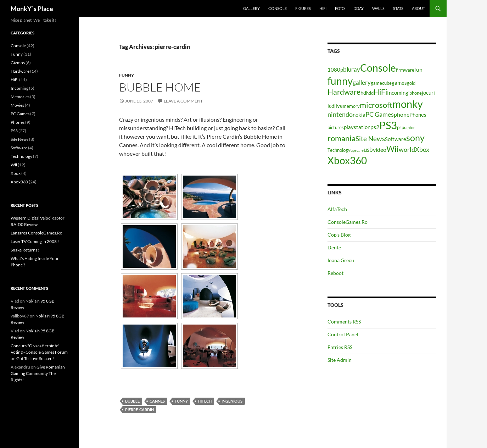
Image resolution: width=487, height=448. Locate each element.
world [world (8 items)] (407, 149)
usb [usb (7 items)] (368, 150)
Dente (334, 247)
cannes (157, 401)
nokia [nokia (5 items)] (359, 115)
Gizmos (18, 63)
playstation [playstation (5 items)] (357, 127)
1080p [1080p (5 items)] (335, 70)
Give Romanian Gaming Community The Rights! (38, 373)
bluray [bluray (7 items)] (352, 69)
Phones (18, 122)
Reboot (335, 273)
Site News (19, 139)
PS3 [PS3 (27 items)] (388, 125)
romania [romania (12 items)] (342, 138)
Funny (127, 75)
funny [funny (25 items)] (340, 81)
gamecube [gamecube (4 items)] (381, 83)
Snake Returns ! (25, 250)
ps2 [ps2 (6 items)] (375, 127)
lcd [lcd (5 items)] (331, 106)
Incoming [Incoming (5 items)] (398, 93)
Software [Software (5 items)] (396, 139)
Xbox (16, 173)
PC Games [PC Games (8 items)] (380, 114)
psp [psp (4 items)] (401, 127)
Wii (14, 165)
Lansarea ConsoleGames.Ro (37, 233)
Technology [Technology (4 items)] (339, 150)
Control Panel (343, 334)
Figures (303, 8)
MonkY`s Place (32, 9)
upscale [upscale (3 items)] (357, 150)
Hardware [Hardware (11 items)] (344, 92)
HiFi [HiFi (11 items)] (380, 92)
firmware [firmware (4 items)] (405, 70)
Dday (359, 8)
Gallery (251, 8)
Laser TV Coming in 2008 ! (35, 241)
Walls (378, 8)
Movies (17, 105)
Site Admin (340, 360)
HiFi (323, 8)
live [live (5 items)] (338, 106)
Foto (340, 8)
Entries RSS (340, 347)
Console (278, 8)
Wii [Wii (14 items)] (393, 149)
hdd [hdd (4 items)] (370, 93)
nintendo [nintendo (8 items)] (340, 114)
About (418, 8)
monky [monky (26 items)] (408, 104)
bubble (132, 401)
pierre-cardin (139, 410)
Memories (20, 97)
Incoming (19, 88)
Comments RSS (344, 322)
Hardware (20, 71)
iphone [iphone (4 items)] (415, 93)
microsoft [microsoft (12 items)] (376, 105)
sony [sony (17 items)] (415, 138)
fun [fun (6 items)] (418, 69)
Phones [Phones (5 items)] (418, 115)
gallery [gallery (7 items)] (362, 82)
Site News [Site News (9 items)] (370, 139)
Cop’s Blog (339, 235)
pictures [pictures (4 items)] (336, 127)
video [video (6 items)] (380, 150)
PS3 (14, 131)
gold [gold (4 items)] (411, 83)
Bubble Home (160, 87)
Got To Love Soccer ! (35, 358)
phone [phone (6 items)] (402, 114)
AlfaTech (337, 209)
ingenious (232, 401)
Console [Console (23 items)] (378, 68)
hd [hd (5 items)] (363, 93)
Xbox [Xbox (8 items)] (422, 149)
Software (19, 148)
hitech (205, 401)
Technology (21, 156)
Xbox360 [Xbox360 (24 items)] (347, 160)
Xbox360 (19, 182)
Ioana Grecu (341, 260)
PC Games (20, 114)
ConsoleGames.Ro (348, 222)
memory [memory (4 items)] (351, 106)
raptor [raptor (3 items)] (409, 128)
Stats (398, 8)
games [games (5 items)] (399, 83)
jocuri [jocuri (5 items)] (428, 93)
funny (181, 401)
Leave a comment (183, 101)
